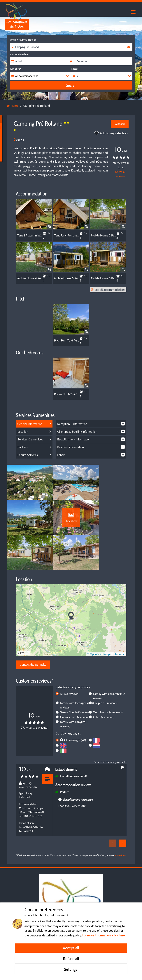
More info (120, 824)
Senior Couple (76, 681)
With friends (108, 681)
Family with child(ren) (109, 664)
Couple (105, 671)
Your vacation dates (19, 54)
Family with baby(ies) (74, 692)
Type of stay (16, 69)
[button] (71, 584)
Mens (19, 140)
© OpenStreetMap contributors (106, 622)
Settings (71, 969)
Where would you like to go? (24, 40)
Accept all (71, 948)
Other (104, 685)
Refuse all (71, 959)
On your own (75, 685)
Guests (74, 69)
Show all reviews (121, 174)
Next (123, 812)
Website (120, 124)
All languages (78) (75, 708)
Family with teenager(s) (76, 674)
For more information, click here (104, 935)
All (70, 662)
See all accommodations (108, 290)
